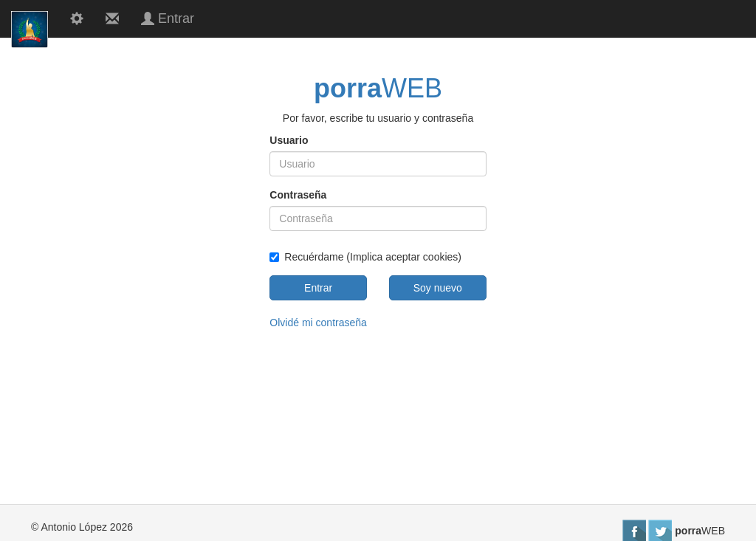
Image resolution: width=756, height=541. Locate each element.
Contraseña (298, 195)
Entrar (318, 288)
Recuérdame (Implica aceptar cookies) (365, 257)
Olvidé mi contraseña (318, 323)
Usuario (289, 140)
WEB (378, 88)
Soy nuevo (438, 288)
